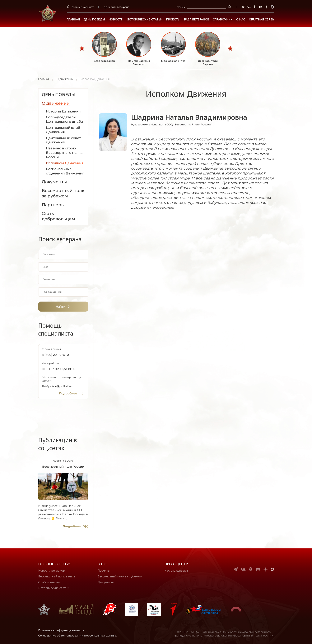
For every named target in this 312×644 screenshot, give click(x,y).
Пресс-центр (176, 564)
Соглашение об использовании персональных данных (77, 635)
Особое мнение (49, 582)
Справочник (223, 19)
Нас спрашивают (176, 570)
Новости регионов (52, 570)
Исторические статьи (145, 19)
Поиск (181, 7)
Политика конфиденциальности (61, 630)
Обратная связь (261, 19)
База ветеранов (197, 19)
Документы (106, 582)
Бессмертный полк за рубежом (120, 576)
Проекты (173, 19)
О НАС (241, 19)
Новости (116, 19)
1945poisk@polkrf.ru (57, 386)
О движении (65, 79)
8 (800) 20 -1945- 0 (55, 355)
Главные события (55, 564)
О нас (103, 564)
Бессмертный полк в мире (57, 576)
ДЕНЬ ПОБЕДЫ (94, 19)
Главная (73, 19)
